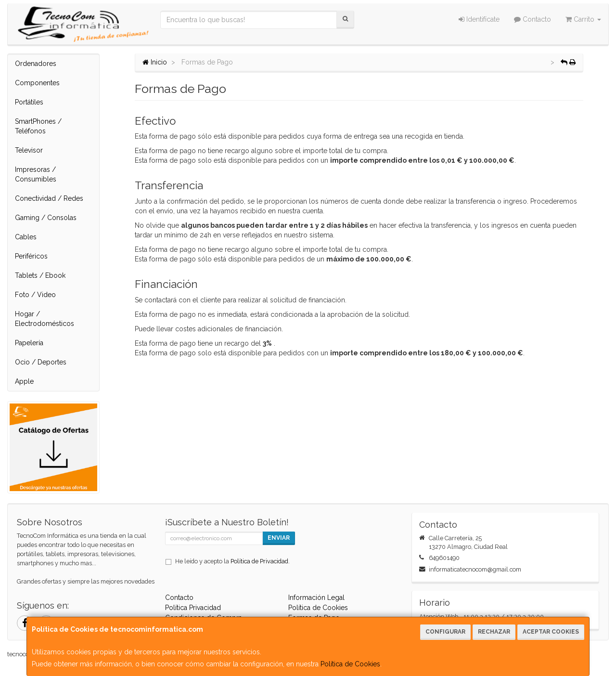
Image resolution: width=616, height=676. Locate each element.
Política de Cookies (350, 664)
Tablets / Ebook (40, 275)
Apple (24, 381)
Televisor (29, 150)
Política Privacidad (193, 608)
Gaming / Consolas (46, 218)
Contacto (533, 19)
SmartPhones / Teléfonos (38, 126)
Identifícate (479, 19)
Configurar (445, 632)
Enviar (279, 538)
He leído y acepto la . (232, 561)
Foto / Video (35, 295)
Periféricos (31, 256)
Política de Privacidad (259, 561)
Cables (26, 237)
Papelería (29, 343)
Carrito (583, 19)
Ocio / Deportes (41, 362)
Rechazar (494, 632)
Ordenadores (36, 64)
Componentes (37, 83)
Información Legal (316, 598)
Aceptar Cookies (551, 632)
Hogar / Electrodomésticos (45, 319)
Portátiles (29, 102)
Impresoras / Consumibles (36, 174)
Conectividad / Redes (49, 198)
